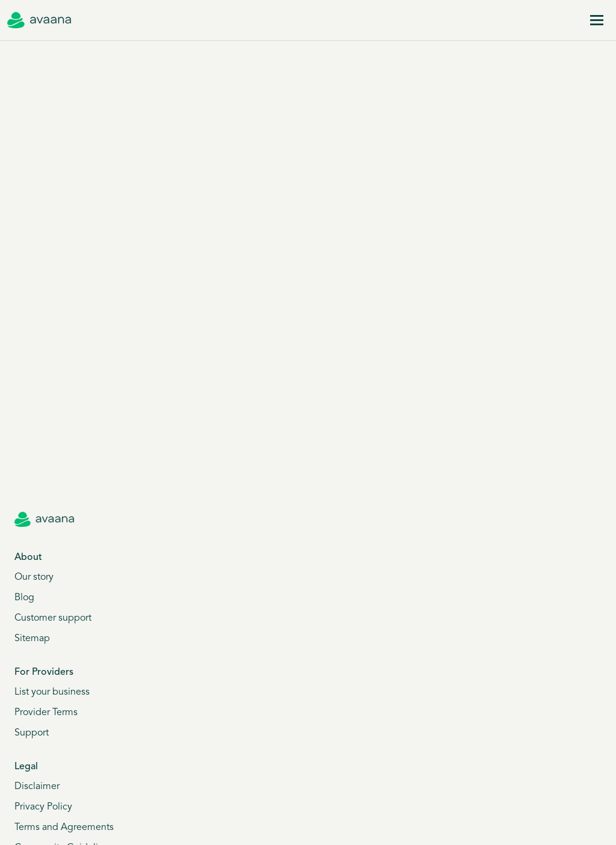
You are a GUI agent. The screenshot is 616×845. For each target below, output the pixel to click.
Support (32, 733)
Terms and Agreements (64, 828)
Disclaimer (37, 787)
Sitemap (32, 639)
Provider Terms (46, 713)
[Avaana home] (39, 20)
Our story (34, 577)
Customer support (53, 618)
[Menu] (597, 20)
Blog (24, 598)
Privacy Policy (43, 807)
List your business (52, 692)
